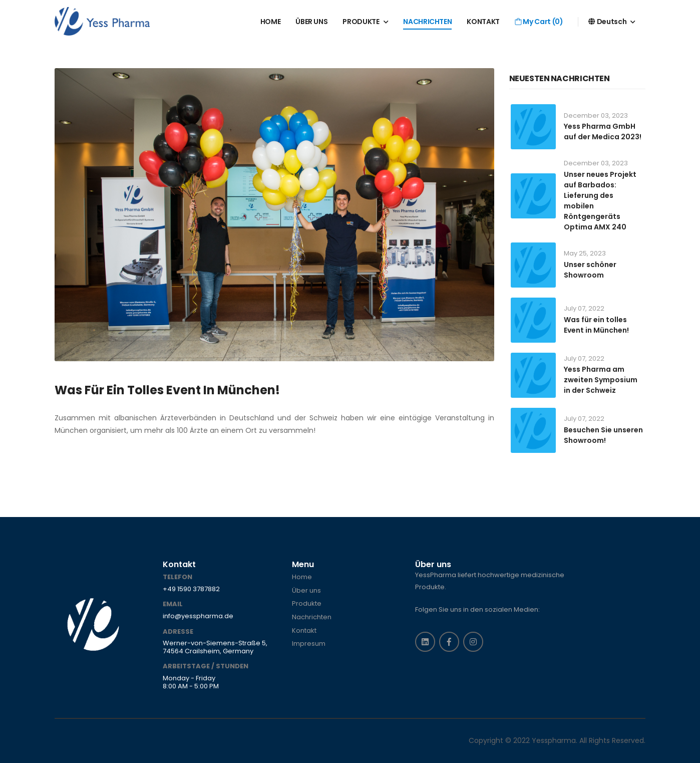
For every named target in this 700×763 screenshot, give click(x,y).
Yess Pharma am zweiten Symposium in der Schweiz (601, 380)
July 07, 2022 (584, 308)
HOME (271, 22)
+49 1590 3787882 (191, 589)
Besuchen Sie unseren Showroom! (603, 435)
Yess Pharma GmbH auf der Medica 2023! (603, 132)
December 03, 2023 (596, 115)
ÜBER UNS (311, 22)
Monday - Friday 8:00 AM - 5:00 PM (191, 682)
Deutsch (607, 22)
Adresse (178, 632)
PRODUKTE (361, 22)
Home (302, 577)
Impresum (309, 644)
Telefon (178, 577)
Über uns (306, 591)
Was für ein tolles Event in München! (167, 390)
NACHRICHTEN (427, 22)
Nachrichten (312, 617)
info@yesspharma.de (198, 616)
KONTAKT (483, 22)
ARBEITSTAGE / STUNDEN (206, 666)
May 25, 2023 (585, 253)
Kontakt (304, 631)
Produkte (307, 604)
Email (173, 604)
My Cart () (539, 22)
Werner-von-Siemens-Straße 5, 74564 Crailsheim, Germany (215, 647)
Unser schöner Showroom (590, 270)
